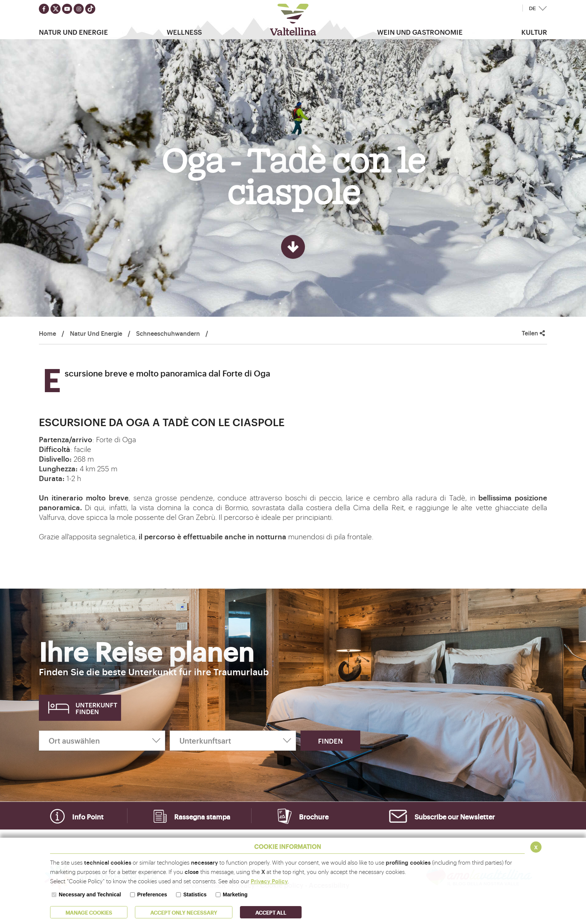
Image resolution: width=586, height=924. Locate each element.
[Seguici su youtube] (67, 9)
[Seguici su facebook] (44, 9)
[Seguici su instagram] (79, 9)
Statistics (195, 894)
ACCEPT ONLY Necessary (184, 912)
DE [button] (532, 8)
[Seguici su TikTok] (90, 9)
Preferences (152, 894)
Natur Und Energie (96, 333)
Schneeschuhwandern (168, 333)
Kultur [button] (534, 32)
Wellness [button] (184, 32)
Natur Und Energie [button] (73, 32)
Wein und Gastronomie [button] (420, 32)
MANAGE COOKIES (89, 912)
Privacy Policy (269, 881)
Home (47, 333)
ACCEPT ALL (271, 912)
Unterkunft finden (96, 708)
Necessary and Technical (90, 894)
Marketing (235, 894)
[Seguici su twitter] (55, 9)
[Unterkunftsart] (233, 741)
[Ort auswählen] (102, 741)
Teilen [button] (533, 333)
